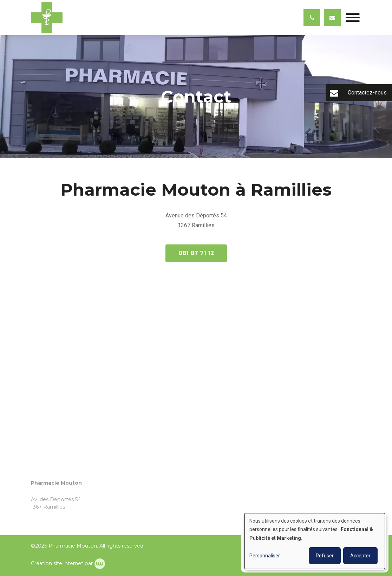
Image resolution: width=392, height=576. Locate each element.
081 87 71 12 (196, 253)
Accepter (360, 556)
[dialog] (315, 541)
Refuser (325, 556)
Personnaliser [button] (265, 556)
